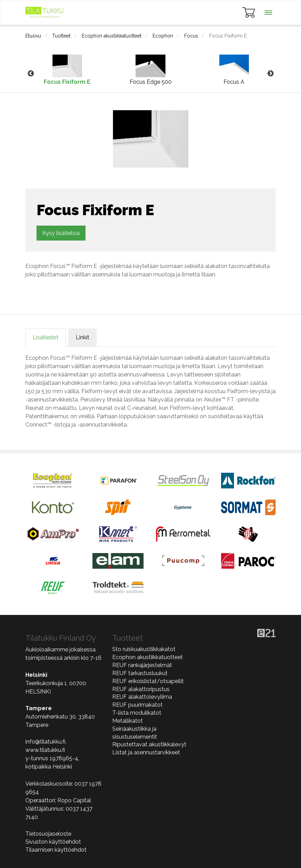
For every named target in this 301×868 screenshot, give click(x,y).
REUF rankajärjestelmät (142, 665)
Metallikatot (128, 721)
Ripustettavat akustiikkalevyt (149, 744)
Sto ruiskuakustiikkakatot (144, 649)
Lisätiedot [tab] (46, 337)
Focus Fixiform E (228, 36)
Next (270, 74)
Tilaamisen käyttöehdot (56, 850)
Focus (191, 36)
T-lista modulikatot (137, 713)
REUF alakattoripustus (141, 689)
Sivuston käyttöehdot (53, 842)
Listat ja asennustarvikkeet (146, 752)
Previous (31, 74)
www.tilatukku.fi (45, 750)
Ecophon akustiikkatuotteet (112, 36)
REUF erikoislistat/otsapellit (148, 681)
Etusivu (33, 36)
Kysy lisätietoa (61, 233)
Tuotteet (61, 36)
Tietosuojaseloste (48, 834)
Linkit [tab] (83, 337)
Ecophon (163, 36)
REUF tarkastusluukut (140, 673)
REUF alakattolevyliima (142, 697)
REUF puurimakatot (137, 705)
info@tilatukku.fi (45, 742)
